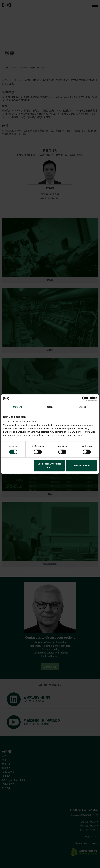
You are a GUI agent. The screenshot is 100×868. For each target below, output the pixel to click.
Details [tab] (50, 407)
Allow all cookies (81, 465)
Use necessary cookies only (49, 465)
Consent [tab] (17, 407)
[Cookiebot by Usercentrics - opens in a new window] (84, 399)
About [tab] (83, 407)
